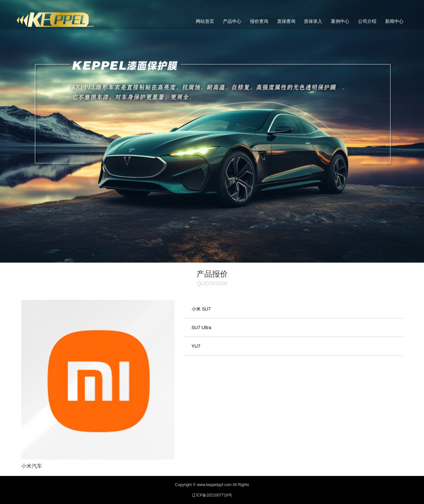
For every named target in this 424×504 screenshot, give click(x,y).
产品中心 (232, 21)
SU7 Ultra (202, 328)
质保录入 (313, 21)
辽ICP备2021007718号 (212, 495)
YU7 (196, 346)
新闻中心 (394, 21)
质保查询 (286, 21)
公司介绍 (367, 21)
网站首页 (205, 21)
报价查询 (259, 21)
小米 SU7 (201, 309)
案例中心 (340, 21)
